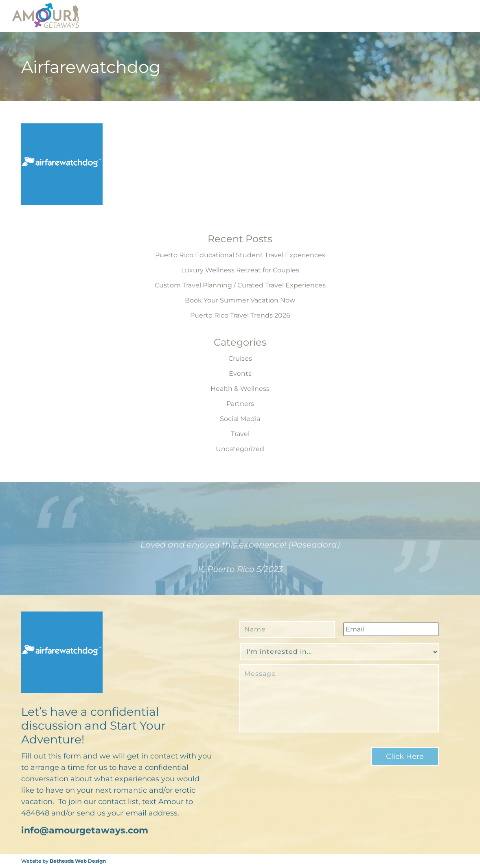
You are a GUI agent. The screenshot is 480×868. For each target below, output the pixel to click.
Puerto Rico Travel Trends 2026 (240, 315)
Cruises (240, 358)
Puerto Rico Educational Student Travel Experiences (240, 255)
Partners (240, 404)
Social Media (240, 419)
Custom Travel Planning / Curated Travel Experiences (240, 285)
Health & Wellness (240, 389)
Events (240, 374)
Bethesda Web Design (78, 861)
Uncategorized (240, 449)
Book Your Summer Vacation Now (240, 300)
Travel (240, 434)
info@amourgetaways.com (85, 830)
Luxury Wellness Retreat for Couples (240, 270)
